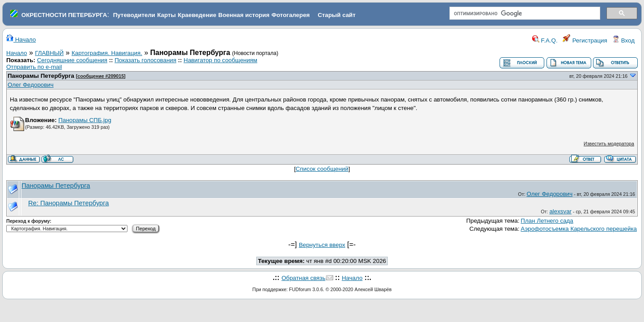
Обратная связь (303, 278)
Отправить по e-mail (34, 67)
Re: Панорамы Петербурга (68, 203)
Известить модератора (609, 144)
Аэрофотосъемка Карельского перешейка (579, 229)
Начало (21, 40)
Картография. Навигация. (107, 53)
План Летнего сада (547, 221)
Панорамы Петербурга (41, 76)
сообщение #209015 (101, 76)
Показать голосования (145, 60)
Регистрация (585, 40)
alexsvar (560, 211)
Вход (623, 40)
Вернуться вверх (322, 245)
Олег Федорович (31, 85)
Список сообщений (322, 169)
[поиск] (524, 13)
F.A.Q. (545, 40)
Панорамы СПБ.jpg (85, 120)
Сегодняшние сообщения (72, 60)
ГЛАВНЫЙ (49, 53)
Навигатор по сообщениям (221, 60)
